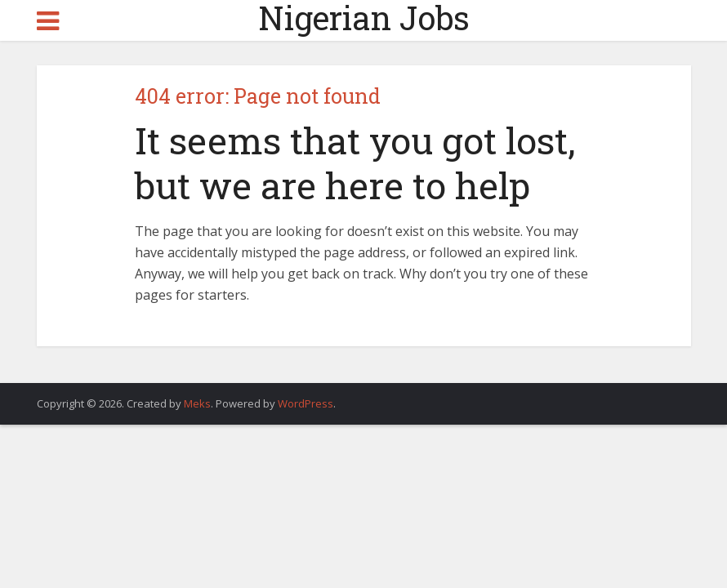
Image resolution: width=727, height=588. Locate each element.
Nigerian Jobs (364, 18)
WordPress (306, 403)
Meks (197, 403)
